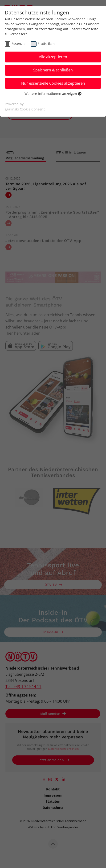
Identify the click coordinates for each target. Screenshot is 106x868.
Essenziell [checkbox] (20, 44)
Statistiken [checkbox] (46, 44)
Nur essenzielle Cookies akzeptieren (53, 83)
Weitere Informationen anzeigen (53, 94)
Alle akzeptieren (53, 57)
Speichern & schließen (53, 70)
